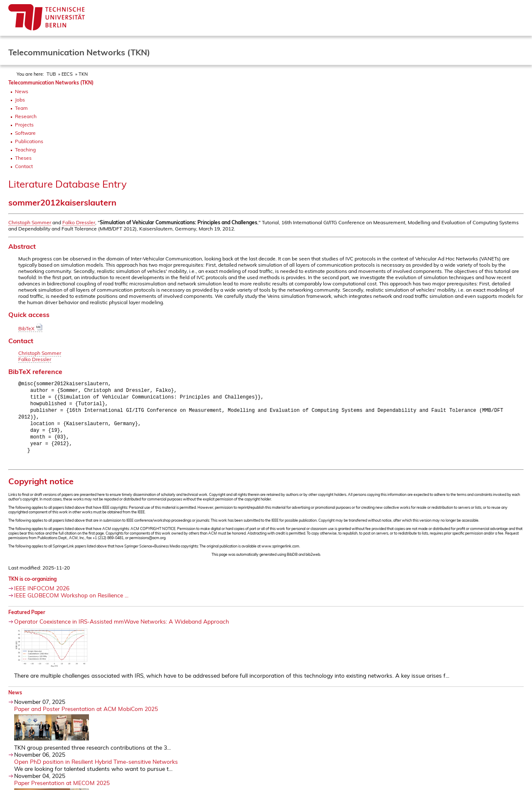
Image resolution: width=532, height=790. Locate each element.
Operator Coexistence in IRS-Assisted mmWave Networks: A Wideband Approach (122, 627)
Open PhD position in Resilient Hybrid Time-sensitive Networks (96, 767)
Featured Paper (27, 618)
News (22, 91)
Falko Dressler (79, 222)
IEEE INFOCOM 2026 (42, 593)
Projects (24, 125)
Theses (23, 158)
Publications (29, 141)
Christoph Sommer (30, 222)
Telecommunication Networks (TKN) (51, 83)
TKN (83, 74)
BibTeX (30, 328)
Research (26, 116)
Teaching (25, 150)
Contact (24, 166)
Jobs (20, 100)
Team (21, 108)
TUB (51, 74)
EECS (67, 74)
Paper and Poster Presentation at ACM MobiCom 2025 (86, 714)
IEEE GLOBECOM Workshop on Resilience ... (71, 601)
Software (25, 133)
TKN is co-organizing (32, 584)
